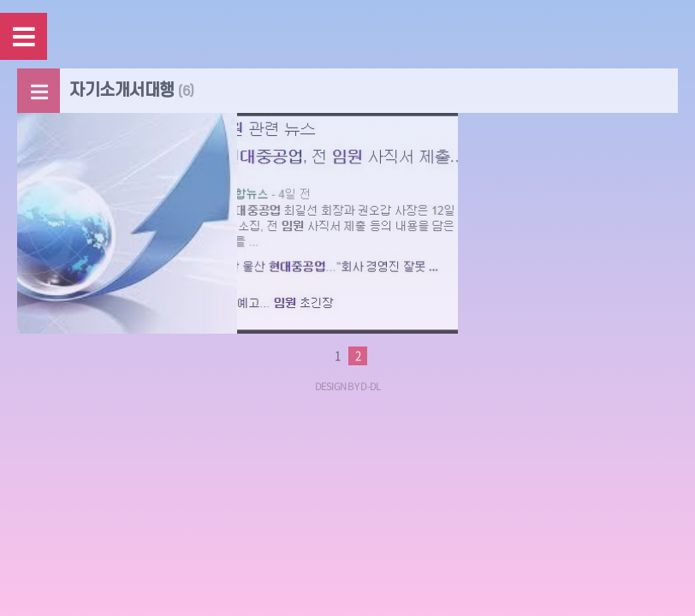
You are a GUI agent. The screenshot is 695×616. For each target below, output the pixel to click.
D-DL (370, 386)
